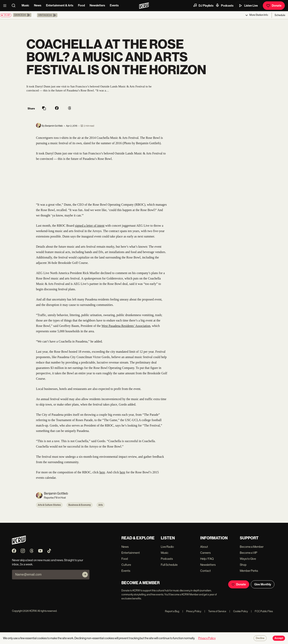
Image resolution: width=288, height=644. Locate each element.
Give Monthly (263, 584)
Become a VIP (248, 553)
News (38, 5)
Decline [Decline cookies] (260, 638)
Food (81, 5)
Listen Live (248, 6)
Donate (274, 6)
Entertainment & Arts (60, 5)
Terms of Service (215, 611)
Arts (101, 505)
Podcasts (224, 5)
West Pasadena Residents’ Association (126, 326)
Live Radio (167, 547)
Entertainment (131, 553)
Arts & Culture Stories (49, 505)
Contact (205, 571)
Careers (205, 553)
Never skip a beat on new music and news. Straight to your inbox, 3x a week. (48, 562)
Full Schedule (169, 565)
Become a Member (252, 547)
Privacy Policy (192, 611)
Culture (126, 565)
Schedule (280, 15)
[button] (22, 15)
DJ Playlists (203, 5)
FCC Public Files (262, 611)
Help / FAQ (207, 559)
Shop (243, 565)
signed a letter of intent (90, 226)
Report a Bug (172, 611)
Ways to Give (248, 559)
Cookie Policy (239, 611)
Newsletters (97, 5)
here (102, 472)
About (204, 547)
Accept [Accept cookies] (279, 638)
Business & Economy (80, 505)
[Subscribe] (85, 575)
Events (114, 5)
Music (25, 5)
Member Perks (249, 571)
